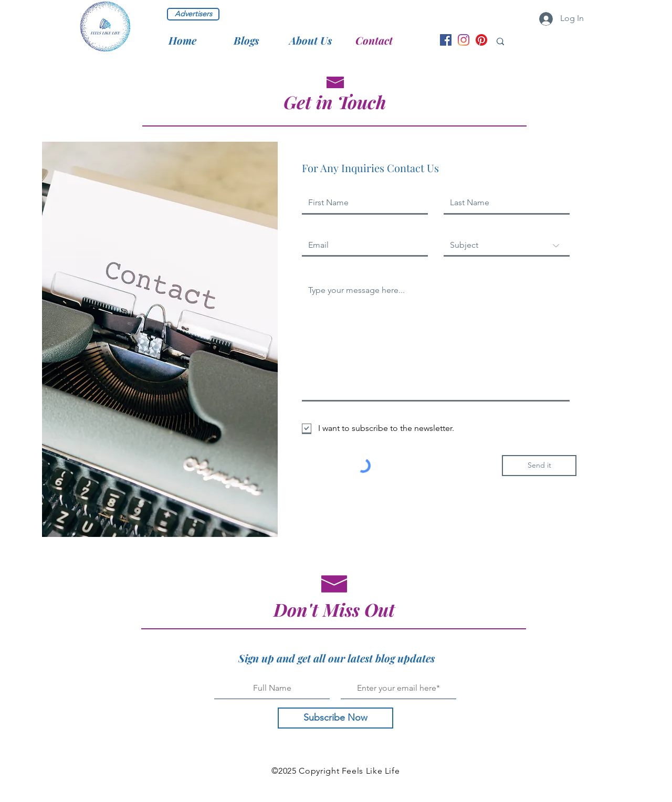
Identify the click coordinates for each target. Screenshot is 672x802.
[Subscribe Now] (335, 718)
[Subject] (507, 245)
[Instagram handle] (464, 40)
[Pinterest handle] (481, 40)
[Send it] (539, 466)
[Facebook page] (446, 40)
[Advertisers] (193, 14)
